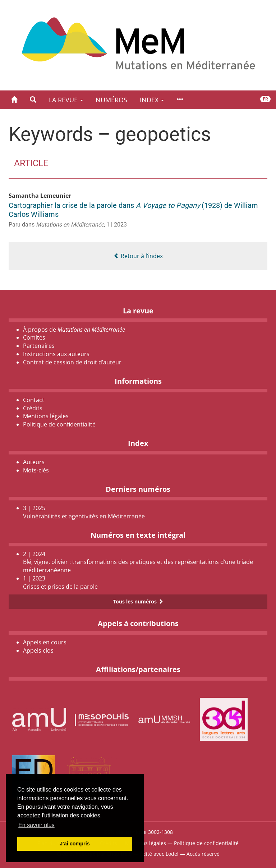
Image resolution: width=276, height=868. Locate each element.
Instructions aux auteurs (56, 354)
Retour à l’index (138, 256)
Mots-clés (36, 470)
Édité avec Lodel (159, 854)
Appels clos (38, 650)
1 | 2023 (117, 225)
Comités (34, 337)
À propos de (74, 330)
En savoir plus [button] (36, 825)
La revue (66, 100)
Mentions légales (46, 416)
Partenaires (39, 346)
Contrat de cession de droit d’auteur (72, 362)
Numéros (111, 100)
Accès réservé (203, 854)
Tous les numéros (138, 601)
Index (152, 100)
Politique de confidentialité (59, 424)
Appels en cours (45, 642)
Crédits (33, 408)
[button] (33, 100)
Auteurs (34, 462)
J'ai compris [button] (75, 844)
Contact (34, 400)
